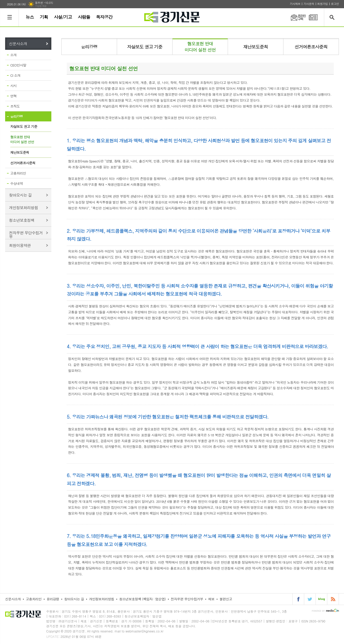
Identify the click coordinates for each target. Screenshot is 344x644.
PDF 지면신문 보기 (313, 17)
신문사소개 (18, 44)
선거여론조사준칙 (23, 163)
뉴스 (30, 17)
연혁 (13, 96)
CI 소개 (15, 75)
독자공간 (104, 17)
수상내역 (17, 183)
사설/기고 (63, 17)
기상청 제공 (41, 6)
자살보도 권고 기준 (24, 126)
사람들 (84, 17)
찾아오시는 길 (20, 195)
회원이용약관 (20, 245)
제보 (211, 599)
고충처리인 (18, 173)
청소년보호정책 (22, 220)
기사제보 (295, 4)
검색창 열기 (333, 17)
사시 (13, 86)
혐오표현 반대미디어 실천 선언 (22, 139)
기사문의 (309, 4)
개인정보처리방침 (23, 208)
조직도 (15, 106)
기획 (44, 17)
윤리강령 (17, 116)
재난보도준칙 (20, 152)
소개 (13, 55)
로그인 (335, 4)
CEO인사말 (18, 65)
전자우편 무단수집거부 (26, 234)
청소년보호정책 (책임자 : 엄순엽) (142, 599)
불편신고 (226, 599)
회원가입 (323, 4)
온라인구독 (295, 17)
